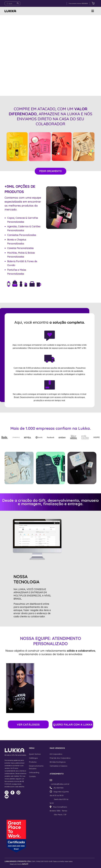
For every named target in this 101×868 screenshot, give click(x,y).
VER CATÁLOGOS (28, 724)
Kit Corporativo (56, 754)
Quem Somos (35, 754)
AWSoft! (25, 864)
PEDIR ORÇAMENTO (50, 171)
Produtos (33, 762)
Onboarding (34, 772)
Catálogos (33, 758)
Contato (32, 776)
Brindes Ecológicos (58, 762)
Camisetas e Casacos (58, 766)
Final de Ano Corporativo (60, 758)
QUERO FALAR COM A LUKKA (73, 724)
